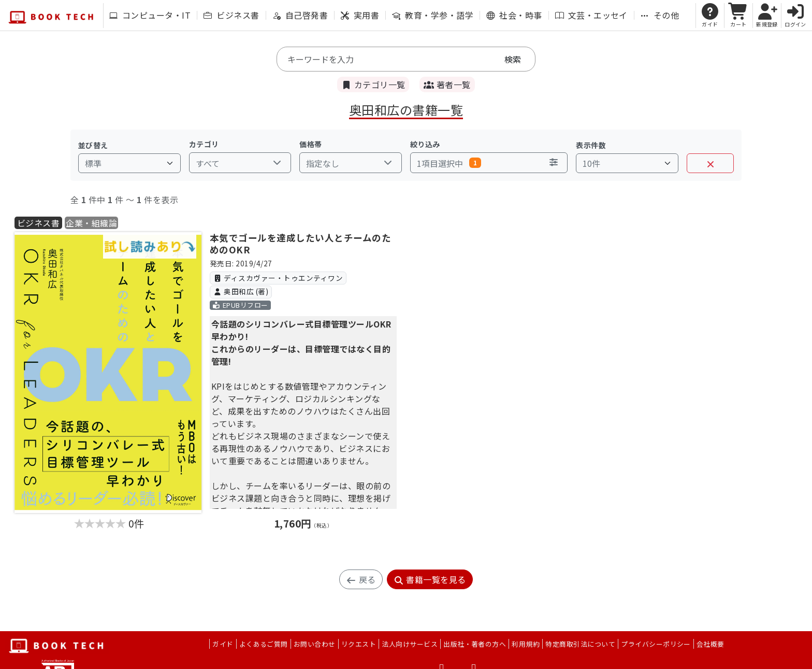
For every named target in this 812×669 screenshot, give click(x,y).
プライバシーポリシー (656, 644)
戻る (361, 579)
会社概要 (711, 644)
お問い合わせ (315, 644)
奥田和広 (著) (241, 291)
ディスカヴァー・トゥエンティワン (278, 278)
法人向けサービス (410, 644)
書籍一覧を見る (430, 579)
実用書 (360, 15)
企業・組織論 (91, 223)
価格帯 (310, 144)
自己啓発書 (300, 15)
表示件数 (591, 145)
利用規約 (526, 644)
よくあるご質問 (264, 644)
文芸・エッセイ (591, 15)
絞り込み (425, 144)
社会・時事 (514, 15)
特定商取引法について (580, 644)
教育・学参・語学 (433, 15)
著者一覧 (447, 84)
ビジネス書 (231, 15)
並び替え (93, 145)
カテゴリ (204, 144)
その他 (660, 15)
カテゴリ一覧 (373, 84)
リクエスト (359, 644)
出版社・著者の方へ (475, 644)
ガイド (223, 644)
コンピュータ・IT (150, 15)
